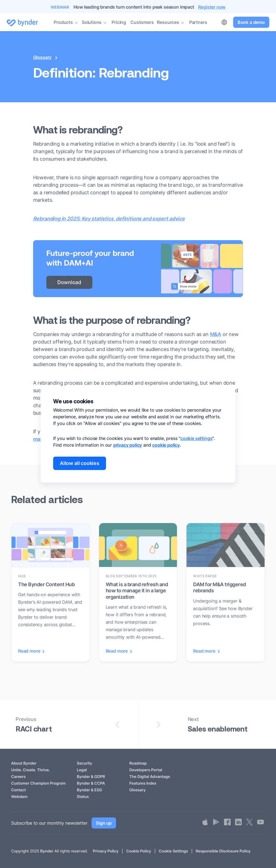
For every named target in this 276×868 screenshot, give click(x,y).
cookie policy (166, 445)
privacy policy (128, 445)
